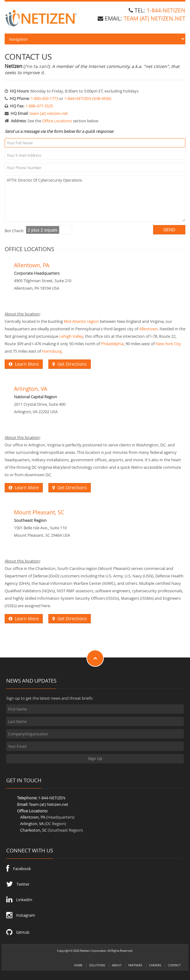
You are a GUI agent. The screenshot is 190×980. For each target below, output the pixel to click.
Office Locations (57, 121)
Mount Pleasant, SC (39, 512)
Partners (135, 965)
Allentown (148, 329)
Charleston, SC (33, 830)
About (117, 965)
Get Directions (70, 364)
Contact (174, 965)
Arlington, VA (31, 389)
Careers (155, 965)
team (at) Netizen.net (155, 18)
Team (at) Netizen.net (49, 804)
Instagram (21, 915)
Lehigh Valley (71, 336)
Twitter (18, 884)
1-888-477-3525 (39, 106)
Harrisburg (52, 351)
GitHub (18, 932)
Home (78, 965)
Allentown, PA (32, 265)
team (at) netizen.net (49, 113)
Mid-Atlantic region (81, 321)
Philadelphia (112, 344)
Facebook (19, 869)
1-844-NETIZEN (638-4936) (88, 98)
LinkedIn (19, 900)
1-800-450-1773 (44, 98)
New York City (168, 344)
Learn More (24, 364)
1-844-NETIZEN (166, 10)
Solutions (97, 965)
